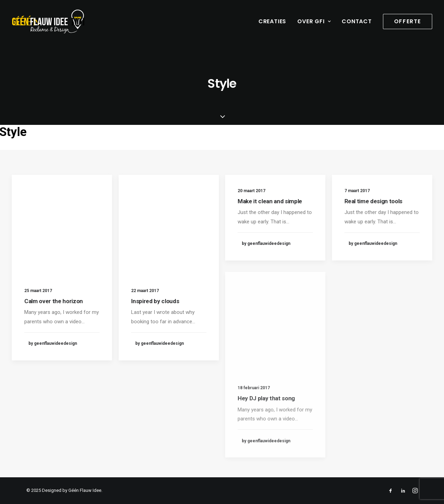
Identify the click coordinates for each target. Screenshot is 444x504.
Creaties (272, 21)
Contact (357, 21)
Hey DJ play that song (266, 418)
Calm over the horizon (54, 301)
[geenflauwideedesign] (48, 22)
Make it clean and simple (270, 201)
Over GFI (314, 21)
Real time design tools (374, 204)
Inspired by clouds (155, 301)
